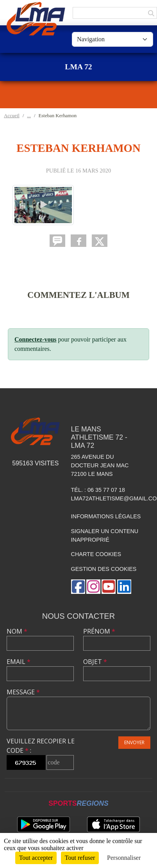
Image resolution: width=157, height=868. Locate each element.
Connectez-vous (36, 339)
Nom (17, 631)
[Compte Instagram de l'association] (93, 587)
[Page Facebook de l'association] (78, 587)
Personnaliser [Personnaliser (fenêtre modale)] (124, 858)
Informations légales (106, 516)
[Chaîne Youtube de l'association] (109, 587)
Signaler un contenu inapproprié (105, 535)
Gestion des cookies (104, 569)
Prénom (99, 631)
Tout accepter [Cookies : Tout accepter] (36, 858)
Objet (95, 662)
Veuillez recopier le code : (41, 746)
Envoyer (134, 742)
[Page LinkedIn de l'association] (124, 587)
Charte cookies (96, 554)
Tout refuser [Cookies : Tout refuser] (80, 858)
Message (23, 692)
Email (19, 662)
